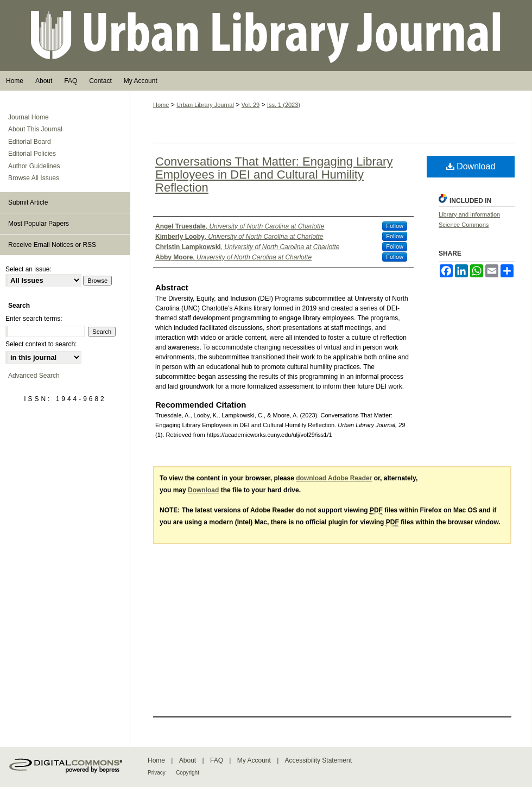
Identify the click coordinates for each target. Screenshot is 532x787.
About (188, 760)
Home (161, 105)
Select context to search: (41, 344)
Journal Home (28, 117)
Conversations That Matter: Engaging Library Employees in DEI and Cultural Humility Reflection (274, 174)
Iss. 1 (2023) (284, 105)
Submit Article (28, 202)
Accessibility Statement (318, 760)
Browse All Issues (34, 178)
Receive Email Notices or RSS (52, 245)
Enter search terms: (34, 319)
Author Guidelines (34, 166)
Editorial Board (30, 142)
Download (471, 166)
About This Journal (35, 129)
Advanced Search (34, 376)
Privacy (157, 773)
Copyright (188, 773)
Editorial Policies (32, 154)
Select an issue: (28, 269)
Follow (395, 226)
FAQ (217, 760)
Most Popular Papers (39, 224)
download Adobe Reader (334, 478)
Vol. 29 (251, 105)
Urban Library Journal (266, 36)
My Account (254, 760)
